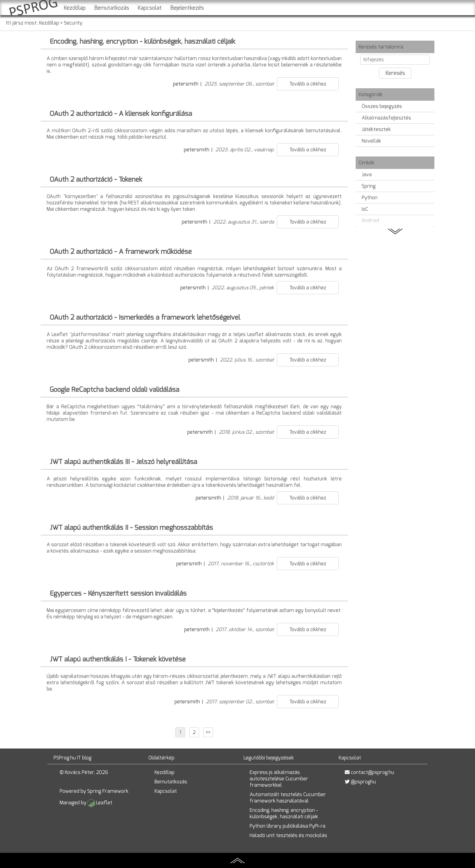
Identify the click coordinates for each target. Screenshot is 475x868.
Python (370, 198)
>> (208, 732)
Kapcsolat (150, 8)
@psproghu (363, 782)
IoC (365, 209)
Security (73, 23)
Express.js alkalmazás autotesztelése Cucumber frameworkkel (279, 779)
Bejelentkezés (187, 8)
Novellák (371, 141)
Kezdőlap (75, 8)
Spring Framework (108, 791)
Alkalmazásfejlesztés (386, 118)
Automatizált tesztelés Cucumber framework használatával (288, 798)
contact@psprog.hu (372, 772)
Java (367, 175)
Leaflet (104, 803)
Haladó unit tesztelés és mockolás (288, 835)
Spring (369, 186)
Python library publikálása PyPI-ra (287, 826)
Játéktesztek (376, 129)
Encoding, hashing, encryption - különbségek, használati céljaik (284, 813)
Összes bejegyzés (382, 106)
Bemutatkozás (112, 8)
